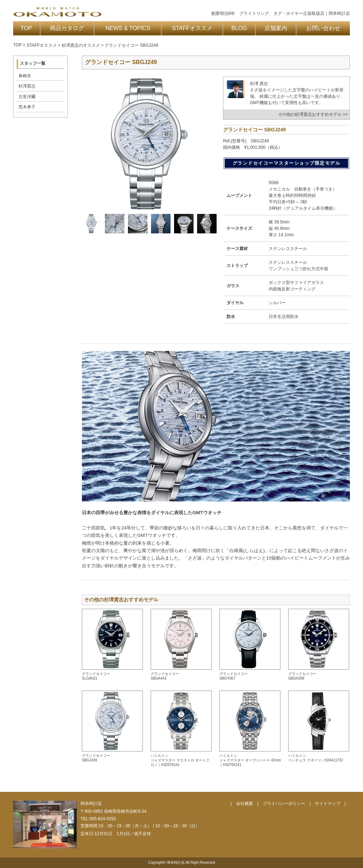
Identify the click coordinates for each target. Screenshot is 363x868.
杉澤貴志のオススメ (81, 45)
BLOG (239, 28)
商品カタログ (67, 28)
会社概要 (245, 804)
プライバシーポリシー (284, 804)
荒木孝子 (27, 107)
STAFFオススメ (192, 28)
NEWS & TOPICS (128, 28)
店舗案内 (276, 28)
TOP (26, 28)
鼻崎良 (25, 76)
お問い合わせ (323, 28)
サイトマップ (328, 804)
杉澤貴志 (27, 86)
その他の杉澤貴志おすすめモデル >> (313, 114)
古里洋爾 (27, 97)
